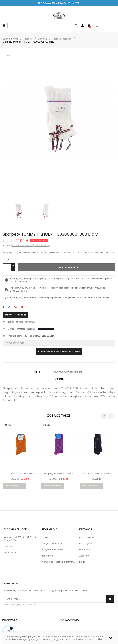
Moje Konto (10, 553)
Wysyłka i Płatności (52, 543)
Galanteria (85, 550)
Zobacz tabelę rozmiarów (21, 322)
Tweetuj (9, 307)
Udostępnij (3, 307)
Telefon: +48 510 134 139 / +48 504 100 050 (20, 539)
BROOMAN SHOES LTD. (42, 336)
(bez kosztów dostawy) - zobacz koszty (30, 246)
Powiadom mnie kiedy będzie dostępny (59, 351)
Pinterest (22, 307)
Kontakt (8, 547)
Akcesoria (84, 556)
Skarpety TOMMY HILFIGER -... (21, 473)
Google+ (15, 307)
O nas (45, 537)
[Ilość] (7, 267)
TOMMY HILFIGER (26, 329)
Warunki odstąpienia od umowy (58, 562)
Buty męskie (86, 543)
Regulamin (47, 556)
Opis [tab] (37, 372)
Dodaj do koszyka (67, 268)
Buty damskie (87, 537)
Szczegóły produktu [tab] (69, 372)
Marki (82, 562)
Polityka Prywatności (52, 550)
